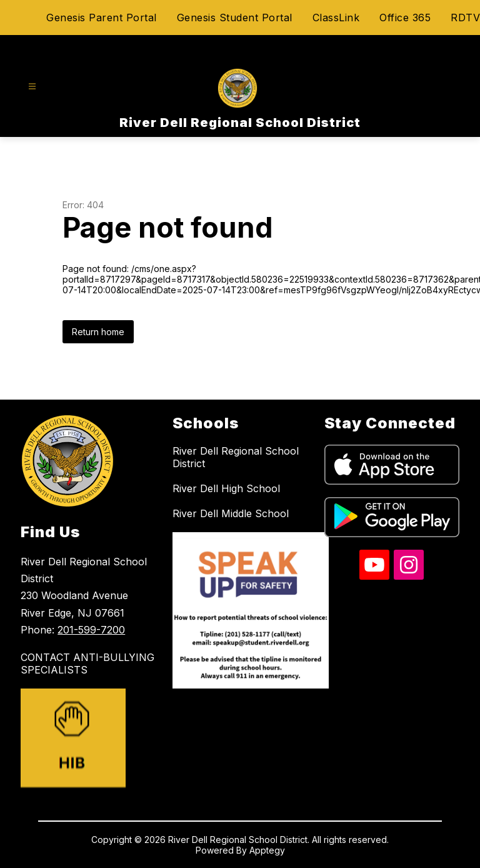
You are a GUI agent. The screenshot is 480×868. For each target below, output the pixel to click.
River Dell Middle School (231, 513)
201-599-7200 (91, 630)
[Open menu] (32, 87)
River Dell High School (226, 488)
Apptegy (267, 850)
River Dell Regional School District (236, 457)
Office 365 (405, 18)
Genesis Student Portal (235, 18)
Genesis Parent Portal (102, 18)
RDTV (465, 18)
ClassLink (336, 18)
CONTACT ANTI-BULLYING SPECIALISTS (87, 664)
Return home (98, 332)
